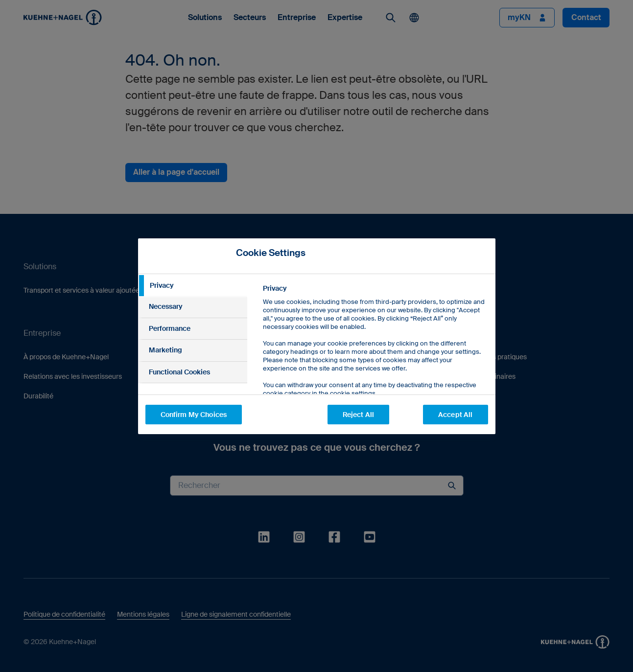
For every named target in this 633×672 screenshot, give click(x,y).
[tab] (193, 286)
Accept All (455, 415)
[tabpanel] (375, 363)
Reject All (358, 415)
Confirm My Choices (194, 415)
